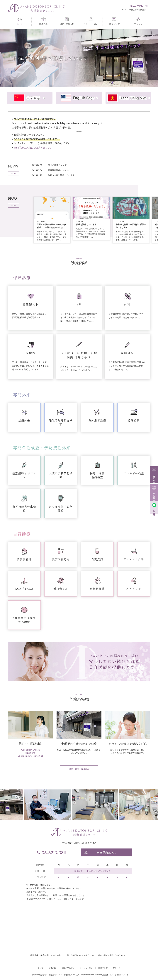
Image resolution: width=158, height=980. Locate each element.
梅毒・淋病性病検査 (97, 475)
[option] (79, 58)
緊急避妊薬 (97, 589)
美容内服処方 (61, 559)
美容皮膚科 (24, 559)
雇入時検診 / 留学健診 (61, 508)
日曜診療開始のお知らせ (59, 170)
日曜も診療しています (86, 224)
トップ (40, 968)
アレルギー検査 (134, 473)
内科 (79, 304)
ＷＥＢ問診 (154, 492)
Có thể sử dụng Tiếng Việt (30, 756)
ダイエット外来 (134, 559)
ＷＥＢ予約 (154, 474)
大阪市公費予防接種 (61, 475)
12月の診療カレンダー (58, 165)
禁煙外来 (24, 420)
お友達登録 (154, 507)
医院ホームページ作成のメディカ (116, 975)
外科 (127, 304)
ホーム (20, 21)
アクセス (138, 21)
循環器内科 (31, 304)
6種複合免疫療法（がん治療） (24, 620)
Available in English (30, 750)
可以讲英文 (30, 753)
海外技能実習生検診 (24, 508)
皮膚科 (31, 353)
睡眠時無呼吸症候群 (61, 422)
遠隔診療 (134, 420)
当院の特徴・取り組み (79, 769)
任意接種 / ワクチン (24, 475)
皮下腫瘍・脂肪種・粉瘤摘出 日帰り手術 (79, 355)
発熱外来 (127, 353)
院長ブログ (114, 21)
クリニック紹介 (91, 21)
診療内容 (43, 21)
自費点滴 (97, 559)
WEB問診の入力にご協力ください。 (33, 148)
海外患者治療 (97, 420)
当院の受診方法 (67, 21)
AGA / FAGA (24, 589)
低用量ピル (61, 589)
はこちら (100, 852)
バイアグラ (134, 589)
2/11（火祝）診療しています (61, 175)
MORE (14, 173)
